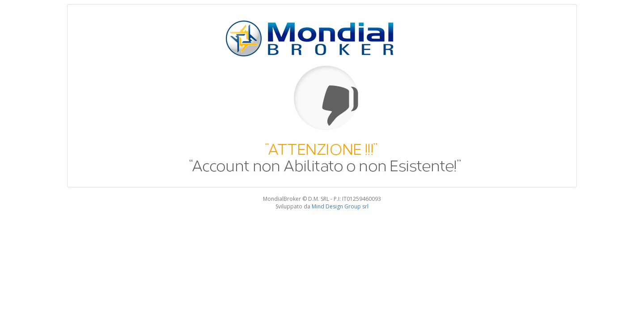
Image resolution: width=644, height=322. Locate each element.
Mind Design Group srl (340, 206)
